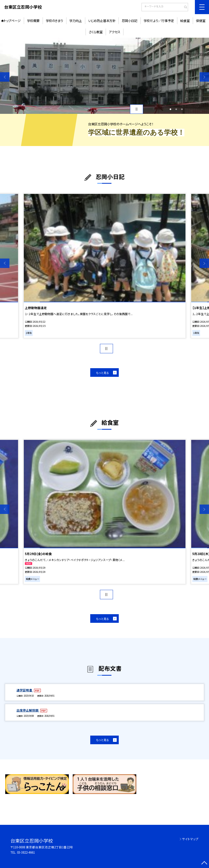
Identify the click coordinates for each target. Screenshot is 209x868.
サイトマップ (190, 839)
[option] (104, 76)
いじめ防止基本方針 (102, 21)
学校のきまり (54, 21)
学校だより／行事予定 (159, 21)
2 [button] (176, 109)
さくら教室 (96, 32)
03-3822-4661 (26, 852)
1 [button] (170, 109)
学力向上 (76, 21)
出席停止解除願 (28, 710)
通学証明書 (25, 690)
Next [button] (204, 77)
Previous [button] (5, 77)
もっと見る (103, 373)
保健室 (201, 21)
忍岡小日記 (129, 21)
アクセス (115, 32)
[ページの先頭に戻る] (204, 863)
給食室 (185, 21)
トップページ (12, 21)
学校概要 (33, 21)
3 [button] (182, 109)
